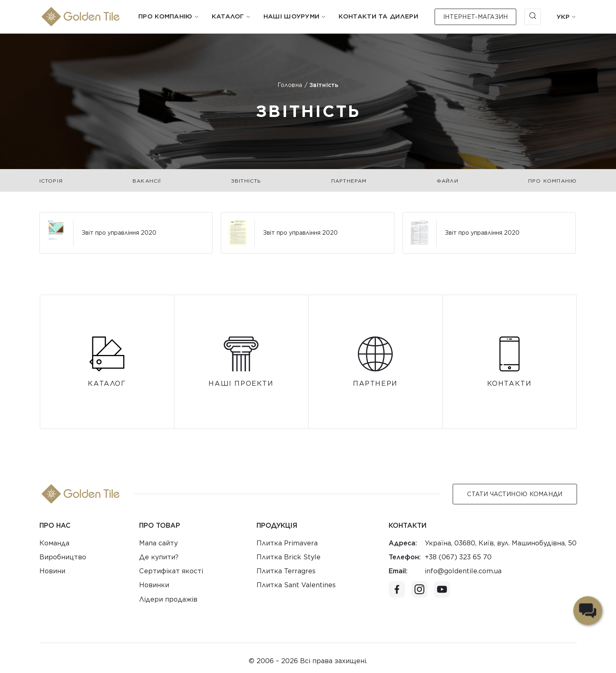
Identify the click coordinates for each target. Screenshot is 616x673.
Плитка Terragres (286, 571)
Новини (52, 571)
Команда (54, 543)
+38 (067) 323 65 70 (458, 557)
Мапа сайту (158, 543)
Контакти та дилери (378, 16)
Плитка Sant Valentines (296, 585)
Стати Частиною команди (515, 494)
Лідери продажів (168, 599)
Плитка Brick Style (289, 557)
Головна (290, 85)
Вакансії (147, 181)
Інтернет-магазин (475, 17)
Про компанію (165, 16)
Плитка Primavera (287, 543)
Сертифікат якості (171, 571)
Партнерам (349, 181)
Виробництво (63, 557)
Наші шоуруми (292, 16)
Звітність (246, 181)
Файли (448, 181)
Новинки (154, 585)
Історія (51, 181)
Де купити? (159, 557)
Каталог (228, 16)
